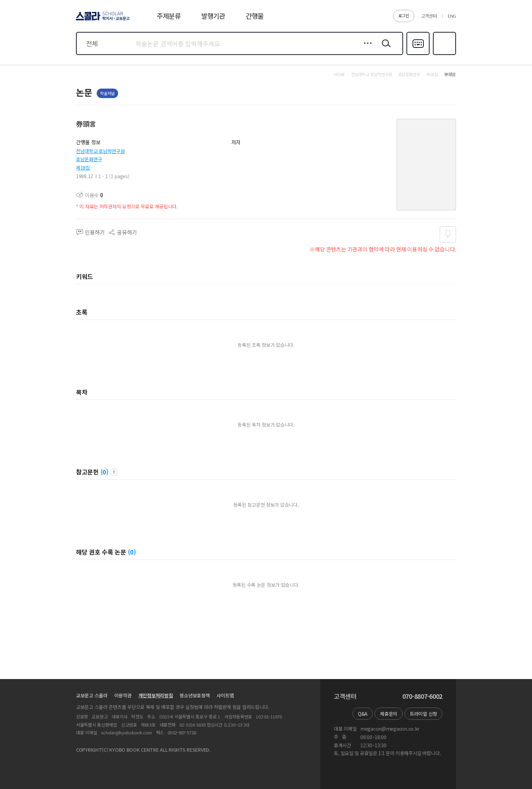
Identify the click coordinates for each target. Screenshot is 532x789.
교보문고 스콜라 (92, 695)
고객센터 (429, 16)
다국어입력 (418, 54)
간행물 (255, 16)
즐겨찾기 (444, 54)
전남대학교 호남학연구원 (100, 151)
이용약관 (123, 695)
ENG (452, 16)
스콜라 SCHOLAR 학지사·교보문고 (102, 20)
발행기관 (213, 16)
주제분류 (169, 16)
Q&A (363, 714)
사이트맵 (225, 695)
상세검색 (366, 49)
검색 (385, 49)
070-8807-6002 (422, 696)
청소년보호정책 (195, 695)
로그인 (404, 15)
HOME (340, 74)
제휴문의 (389, 714)
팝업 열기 (114, 472)
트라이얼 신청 (423, 714)
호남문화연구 (89, 159)
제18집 (83, 168)
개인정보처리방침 (156, 695)
